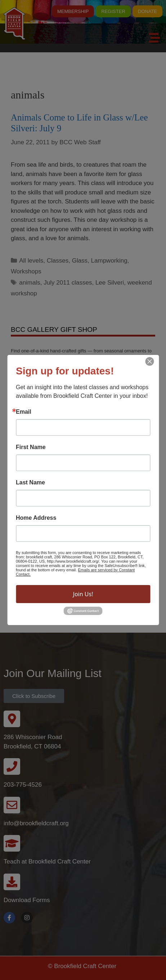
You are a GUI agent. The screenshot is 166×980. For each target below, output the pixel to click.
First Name (31, 447)
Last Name (30, 483)
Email (24, 412)
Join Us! (83, 594)
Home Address (36, 518)
